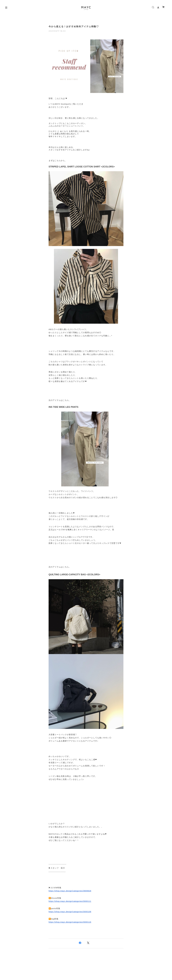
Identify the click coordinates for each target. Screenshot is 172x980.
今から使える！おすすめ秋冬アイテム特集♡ (74, 27)
